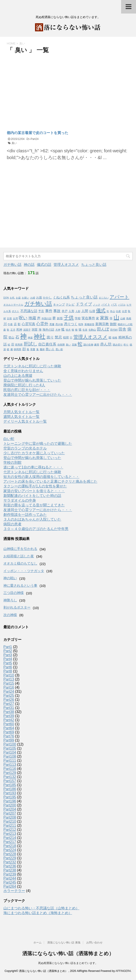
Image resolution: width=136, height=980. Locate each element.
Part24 (34, 139)
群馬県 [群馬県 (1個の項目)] (19, 345)
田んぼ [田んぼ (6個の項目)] (103, 329)
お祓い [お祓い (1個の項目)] (25, 298)
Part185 (10, 785)
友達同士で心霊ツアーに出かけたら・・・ (38, 395)
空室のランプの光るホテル (25, 448)
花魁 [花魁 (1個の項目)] (74, 345)
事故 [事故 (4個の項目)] (57, 311)
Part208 (10, 817)
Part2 (8, 651)
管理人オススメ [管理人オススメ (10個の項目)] (90, 337)
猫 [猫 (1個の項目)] (76, 330)
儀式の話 (44, 265)
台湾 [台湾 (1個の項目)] (15, 318)
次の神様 (10, 615)
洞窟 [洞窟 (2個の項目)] (35, 330)
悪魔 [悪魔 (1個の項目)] (52, 324)
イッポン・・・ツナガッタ (24, 571)
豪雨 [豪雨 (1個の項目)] (97, 345)
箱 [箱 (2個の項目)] (110, 337)
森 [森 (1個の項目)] (5, 330)
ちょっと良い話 (94, 265)
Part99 (9, 740)
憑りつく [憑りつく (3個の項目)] (71, 324)
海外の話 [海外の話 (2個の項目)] (48, 330)
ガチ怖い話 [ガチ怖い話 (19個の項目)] (38, 304)
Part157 (10, 781)
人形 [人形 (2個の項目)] (71, 311)
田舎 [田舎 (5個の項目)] (122, 329)
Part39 (9, 716)
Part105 (10, 748)
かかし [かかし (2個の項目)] (47, 298)
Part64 (9, 728)
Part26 (9, 700)
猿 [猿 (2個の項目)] (80, 330)
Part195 (10, 797)
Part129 (10, 773)
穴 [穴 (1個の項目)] (71, 338)
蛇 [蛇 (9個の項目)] (80, 344)
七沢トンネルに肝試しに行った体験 (32, 366)
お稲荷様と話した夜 (19, 556)
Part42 (9, 720)
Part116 (10, 769)
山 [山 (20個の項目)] (116, 317)
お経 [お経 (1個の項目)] (33, 298)
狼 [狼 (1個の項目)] (73, 330)
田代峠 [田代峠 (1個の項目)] (114, 330)
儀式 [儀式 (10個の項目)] (101, 310)
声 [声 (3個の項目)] (39, 318)
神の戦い (10, 578)
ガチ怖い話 (12, 265)
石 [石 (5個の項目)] (17, 337)
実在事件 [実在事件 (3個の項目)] (88, 318)
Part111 (10, 761)
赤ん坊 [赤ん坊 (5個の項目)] (106, 344)
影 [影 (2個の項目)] (19, 324)
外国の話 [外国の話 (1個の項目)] (47, 318)
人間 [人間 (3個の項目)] (85, 311)
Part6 (8, 667)
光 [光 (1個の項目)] (108, 311)
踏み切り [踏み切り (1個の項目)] (118, 345)
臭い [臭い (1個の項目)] (68, 345)
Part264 (10, 886)
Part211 (10, 826)
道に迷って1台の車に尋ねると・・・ (33, 467)
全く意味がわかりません (23, 371)
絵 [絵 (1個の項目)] (9, 345)
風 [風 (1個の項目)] (28, 349)
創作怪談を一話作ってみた (25, 515)
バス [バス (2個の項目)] (114, 305)
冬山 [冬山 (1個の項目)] (113, 311)
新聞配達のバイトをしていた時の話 (32, 496)
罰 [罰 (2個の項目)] (13, 344)
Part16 (9, 687)
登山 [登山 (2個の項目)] (11, 337)
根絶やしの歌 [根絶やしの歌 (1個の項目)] (125, 324)
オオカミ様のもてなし (20, 563)
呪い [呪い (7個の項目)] (23, 318)
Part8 (8, 671)
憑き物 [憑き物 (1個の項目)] (59, 324)
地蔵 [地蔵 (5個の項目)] (32, 318)
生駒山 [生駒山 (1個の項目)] (92, 330)
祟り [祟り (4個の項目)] (50, 337)
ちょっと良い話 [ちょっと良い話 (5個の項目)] (84, 297)
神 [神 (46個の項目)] (23, 336)
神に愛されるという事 (20, 585)
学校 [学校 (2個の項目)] (78, 318)
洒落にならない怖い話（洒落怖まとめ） (68, 953)
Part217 (10, 842)
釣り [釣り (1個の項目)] (126, 345)
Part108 (10, 756)
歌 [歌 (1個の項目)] (8, 330)
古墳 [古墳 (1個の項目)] (9, 318)
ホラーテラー (14, 891)
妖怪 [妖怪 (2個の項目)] (60, 318)
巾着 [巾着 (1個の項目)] (10, 324)
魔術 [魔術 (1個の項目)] (42, 349)
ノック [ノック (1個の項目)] (97, 305)
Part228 (10, 854)
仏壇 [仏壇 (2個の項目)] (92, 311)
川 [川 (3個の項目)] (5, 324)
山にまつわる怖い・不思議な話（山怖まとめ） (41, 908)
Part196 (10, 801)
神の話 (29, 265)
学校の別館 (12, 462)
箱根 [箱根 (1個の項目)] (115, 338)
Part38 (9, 712)
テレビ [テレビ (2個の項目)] (70, 305)
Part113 (10, 765)
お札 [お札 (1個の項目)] (12, 298)
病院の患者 (12, 524)
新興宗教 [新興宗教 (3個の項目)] (102, 324)
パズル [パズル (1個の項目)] (122, 305)
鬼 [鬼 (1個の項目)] (37, 349)
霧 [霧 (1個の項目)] (12, 349)
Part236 (10, 866)
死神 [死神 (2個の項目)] (19, 330)
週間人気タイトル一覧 (21, 417)
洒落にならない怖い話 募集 (64, 943)
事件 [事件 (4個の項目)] (49, 311)
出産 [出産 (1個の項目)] (118, 311)
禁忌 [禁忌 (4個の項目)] (58, 337)
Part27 (9, 704)
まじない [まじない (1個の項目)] (104, 298)
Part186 (10, 789)
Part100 (10, 744)
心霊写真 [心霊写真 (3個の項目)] (28, 324)
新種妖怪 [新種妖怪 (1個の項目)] (89, 324)
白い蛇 (9, 439)
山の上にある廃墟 (18, 376)
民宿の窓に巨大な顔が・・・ (27, 390)
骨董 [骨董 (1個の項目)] (33, 349)
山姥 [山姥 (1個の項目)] (123, 318)
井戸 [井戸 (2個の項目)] (65, 311)
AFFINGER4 (123, 971)
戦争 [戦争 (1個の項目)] (81, 324)
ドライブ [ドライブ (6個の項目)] (84, 304)
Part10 (9, 675)
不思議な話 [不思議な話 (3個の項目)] (29, 311)
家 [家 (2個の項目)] (97, 318)
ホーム (38, 943)
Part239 (10, 874)
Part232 (10, 862)
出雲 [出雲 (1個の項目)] (124, 311)
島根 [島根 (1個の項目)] (129, 318)
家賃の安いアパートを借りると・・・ (34, 491)
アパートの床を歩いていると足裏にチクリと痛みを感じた (50, 481)
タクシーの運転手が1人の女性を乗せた (35, 486)
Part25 (9, 696)
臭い (14, 143)
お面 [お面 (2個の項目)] (39, 298)
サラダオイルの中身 (20, 500)
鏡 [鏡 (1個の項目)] (8, 349)
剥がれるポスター (17, 607)
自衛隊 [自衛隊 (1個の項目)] (61, 345)
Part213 (10, 834)
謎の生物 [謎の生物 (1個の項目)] (88, 345)
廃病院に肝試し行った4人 (24, 385)
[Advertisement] (45, 88)
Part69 (9, 732)
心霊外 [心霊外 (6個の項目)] (42, 324)
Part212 (10, 830)
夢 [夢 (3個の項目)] (54, 318)
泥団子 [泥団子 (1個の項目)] (27, 330)
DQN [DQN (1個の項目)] (6, 298)
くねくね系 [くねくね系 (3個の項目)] (61, 297)
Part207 (10, 813)
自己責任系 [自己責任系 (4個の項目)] (47, 344)
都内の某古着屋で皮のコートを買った (38, 133)
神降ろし (10, 600)
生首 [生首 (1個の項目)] (85, 330)
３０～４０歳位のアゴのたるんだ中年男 (36, 529)
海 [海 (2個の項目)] (40, 330)
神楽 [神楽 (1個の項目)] (30, 338)
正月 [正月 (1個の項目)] (13, 330)
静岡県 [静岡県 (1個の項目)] (18, 349)
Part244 (10, 878)
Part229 (10, 858)
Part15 (9, 683)
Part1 (8, 647)
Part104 (10, 752)
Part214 (10, 838)
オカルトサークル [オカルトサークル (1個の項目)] (13, 305)
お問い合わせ (94, 943)
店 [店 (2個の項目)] (15, 324)
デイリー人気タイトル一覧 (25, 421)
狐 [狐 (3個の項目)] (63, 329)
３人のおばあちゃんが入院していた (32, 519)
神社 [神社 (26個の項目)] (40, 336)
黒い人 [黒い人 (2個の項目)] (50, 349)
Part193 (10, 793)
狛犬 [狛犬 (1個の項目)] (68, 330)
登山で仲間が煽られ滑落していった (32, 380)
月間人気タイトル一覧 (21, 412)
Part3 (8, 655)
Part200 (10, 805)
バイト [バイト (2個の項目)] (106, 305)
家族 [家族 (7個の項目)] (104, 318)
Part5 (8, 663)
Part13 (9, 679)
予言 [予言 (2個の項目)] (41, 311)
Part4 (8, 659)
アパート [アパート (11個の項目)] (119, 297)
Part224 (10, 850)
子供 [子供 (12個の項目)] (69, 318)
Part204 (10, 809)
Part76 (9, 736)
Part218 (10, 846)
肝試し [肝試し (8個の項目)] (30, 344)
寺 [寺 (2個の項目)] (111, 318)
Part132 (10, 777)
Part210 (10, 821)
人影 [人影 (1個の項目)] (78, 311)
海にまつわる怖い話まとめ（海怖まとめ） (38, 913)
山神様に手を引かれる (20, 549)
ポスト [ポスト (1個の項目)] (15, 311)
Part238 (10, 870)
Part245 (10, 882)
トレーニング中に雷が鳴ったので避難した (38, 444)
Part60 (9, 724)
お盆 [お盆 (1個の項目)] (18, 298)
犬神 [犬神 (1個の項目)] (58, 330)
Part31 (9, 708)
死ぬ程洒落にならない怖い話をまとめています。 (68, 963)
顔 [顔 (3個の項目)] (24, 349)
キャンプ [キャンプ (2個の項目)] (59, 305)
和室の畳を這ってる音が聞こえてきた (34, 505)
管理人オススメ (66, 265)
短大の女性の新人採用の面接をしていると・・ (41, 477)
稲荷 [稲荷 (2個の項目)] (66, 337)
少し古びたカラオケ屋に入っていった (34, 453)
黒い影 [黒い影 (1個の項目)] (59, 349)
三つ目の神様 (14, 593)
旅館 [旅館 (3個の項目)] (113, 324)
